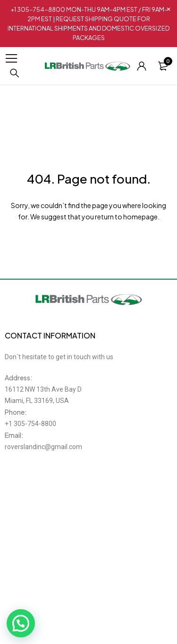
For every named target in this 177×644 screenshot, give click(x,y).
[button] (21, 623)
